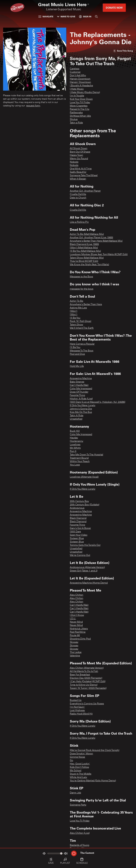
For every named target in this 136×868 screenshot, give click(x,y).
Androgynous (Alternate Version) (87, 567)
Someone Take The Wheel (84, 176)
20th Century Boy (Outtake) (85, 505)
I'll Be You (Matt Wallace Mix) (85, 251)
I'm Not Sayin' (77, 707)
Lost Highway (77, 711)
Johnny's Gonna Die (81, 409)
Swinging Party (78, 805)
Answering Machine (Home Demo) (89, 583)
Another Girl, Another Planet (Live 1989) (91, 238)
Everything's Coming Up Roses (87, 704)
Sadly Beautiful (78, 172)
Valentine (75, 656)
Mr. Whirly (75, 448)
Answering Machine (81, 379)
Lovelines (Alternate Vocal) (84, 477)
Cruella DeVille (78, 194)
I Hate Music (77, 89)
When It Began (78, 179)
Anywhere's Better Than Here (86, 305)
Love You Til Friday (80, 821)
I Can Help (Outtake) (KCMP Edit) (88, 682)
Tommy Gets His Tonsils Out (85, 545)
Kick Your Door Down (81, 99)
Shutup (74, 119)
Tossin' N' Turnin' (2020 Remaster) (88, 688)
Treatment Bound (79, 458)
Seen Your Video (79, 535)
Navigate (46, 16)
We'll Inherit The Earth (82, 328)
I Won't (74, 311)
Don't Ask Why (78, 76)
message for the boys (82, 289)
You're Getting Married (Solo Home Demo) (93, 781)
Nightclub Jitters (79, 629)
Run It (73, 451)
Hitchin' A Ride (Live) (81, 399)
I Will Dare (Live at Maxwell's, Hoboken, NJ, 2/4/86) (98, 402)
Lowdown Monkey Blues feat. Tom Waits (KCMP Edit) (99, 255)
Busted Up (76, 700)
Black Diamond (78, 518)
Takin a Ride (76, 123)
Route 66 (75, 636)
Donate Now (114, 8)
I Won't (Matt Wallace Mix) (84, 248)
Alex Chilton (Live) (80, 833)
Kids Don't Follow (79, 767)
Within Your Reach (80, 462)
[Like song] (123, 51)
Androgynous (77, 508)
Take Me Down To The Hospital (86, 455)
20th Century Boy (79, 501)
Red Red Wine (78, 632)
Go (71, 761)
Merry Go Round (79, 159)
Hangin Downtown (80, 79)
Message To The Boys (82, 351)
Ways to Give (66, 16)
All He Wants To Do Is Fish (84, 671)
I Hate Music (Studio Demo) (85, 92)
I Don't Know (77, 615)
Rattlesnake (76, 113)
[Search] (96, 17)
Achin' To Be (77, 301)
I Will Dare (75, 532)
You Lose (75, 465)
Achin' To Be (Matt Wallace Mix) (87, 234)
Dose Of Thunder (79, 392)
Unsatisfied (76, 419)
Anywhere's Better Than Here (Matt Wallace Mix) (96, 241)
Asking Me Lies (78, 308)
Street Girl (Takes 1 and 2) (84, 571)
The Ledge (76, 652)
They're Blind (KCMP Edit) (84, 261)
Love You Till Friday (80, 103)
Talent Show (76, 325)
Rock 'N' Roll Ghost (81, 321)
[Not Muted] (44, 853)
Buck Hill (75, 431)
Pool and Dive (77, 354)
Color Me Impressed (81, 389)
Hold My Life (77, 366)
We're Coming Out (80, 555)
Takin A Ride (77, 416)
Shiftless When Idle (80, 116)
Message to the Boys (81, 277)
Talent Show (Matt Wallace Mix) (87, 258)
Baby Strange (77, 382)
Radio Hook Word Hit (81, 714)
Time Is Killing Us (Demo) (84, 685)
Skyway (74, 642)
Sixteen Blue (77, 538)
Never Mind (76, 622)
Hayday (74, 438)
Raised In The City (80, 109)
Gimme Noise (77, 757)
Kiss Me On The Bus (81, 412)
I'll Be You (75, 318)
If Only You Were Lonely (83, 406)
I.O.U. (73, 619)
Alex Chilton (77, 595)
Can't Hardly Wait (79, 385)
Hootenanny (77, 441)
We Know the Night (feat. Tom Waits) (89, 265)
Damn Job (75, 793)
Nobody (74, 162)
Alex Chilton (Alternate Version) (87, 668)
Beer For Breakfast (80, 675)
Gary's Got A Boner (80, 528)
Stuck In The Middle (81, 774)
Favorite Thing (77, 395)
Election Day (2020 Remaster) (86, 678)
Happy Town (76, 155)
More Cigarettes (79, 106)
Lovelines (75, 445)
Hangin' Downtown (80, 82)
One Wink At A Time (81, 169)
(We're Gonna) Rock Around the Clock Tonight (95, 750)
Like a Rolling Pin (79, 222)
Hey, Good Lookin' (80, 764)
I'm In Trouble (77, 96)
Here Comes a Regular (82, 344)
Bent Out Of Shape (80, 152)
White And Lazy (78, 777)
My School (76, 771)
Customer (75, 72)
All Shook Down (79, 149)
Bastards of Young (80, 845)
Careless (75, 69)
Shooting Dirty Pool (80, 639)
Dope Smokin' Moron (81, 754)
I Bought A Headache (81, 86)
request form (33, 106)
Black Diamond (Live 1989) (84, 244)
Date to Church (78, 198)
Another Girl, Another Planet (85, 191)
